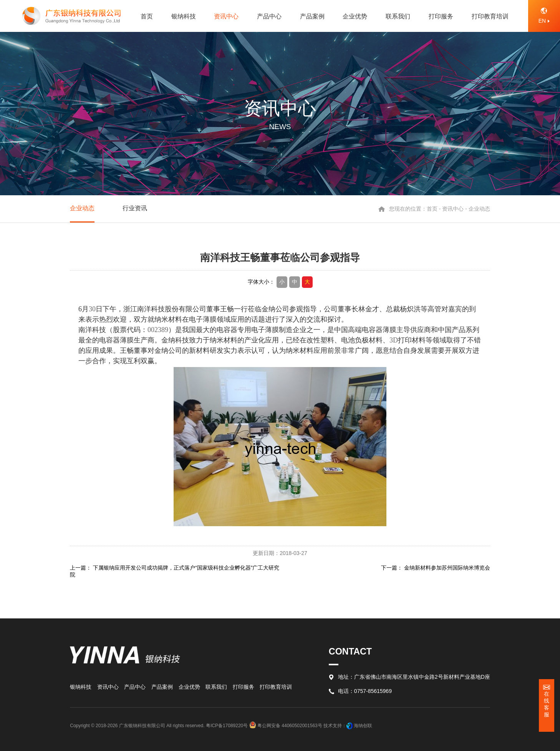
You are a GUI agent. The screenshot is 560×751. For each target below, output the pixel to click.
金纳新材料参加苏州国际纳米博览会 (447, 568)
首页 (432, 209)
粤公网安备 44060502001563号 (286, 726)
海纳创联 (363, 726)
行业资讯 (135, 208)
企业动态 (82, 208)
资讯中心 (453, 209)
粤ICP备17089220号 (227, 726)
